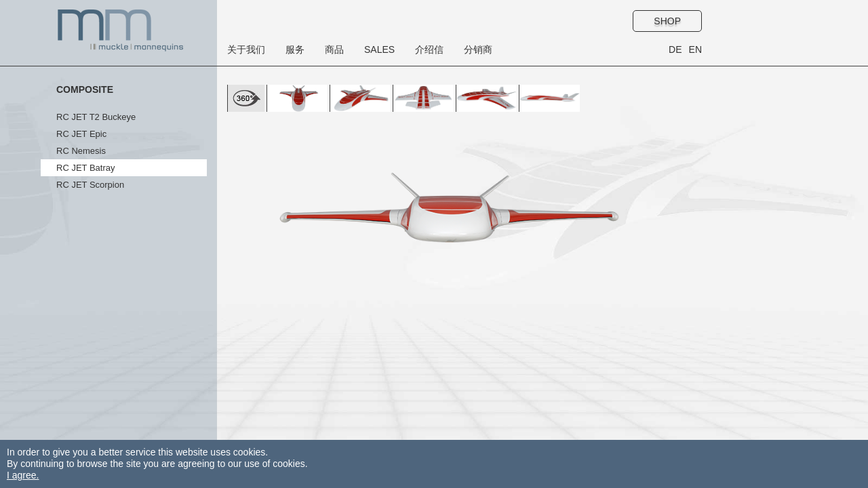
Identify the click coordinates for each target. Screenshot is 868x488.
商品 (334, 49)
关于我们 (246, 49)
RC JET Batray (85, 168)
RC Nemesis (81, 151)
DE (675, 49)
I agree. (23, 475)
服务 (295, 49)
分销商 (478, 49)
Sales (379, 49)
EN (695, 49)
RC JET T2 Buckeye (96, 117)
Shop (667, 21)
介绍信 (429, 49)
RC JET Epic (81, 134)
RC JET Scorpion (90, 185)
